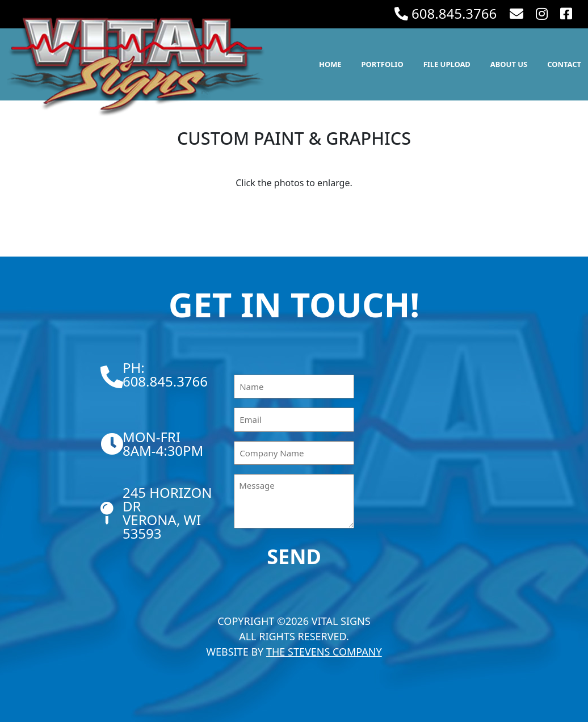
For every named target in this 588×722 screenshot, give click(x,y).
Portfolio (383, 64)
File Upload (447, 64)
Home (330, 64)
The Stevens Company (324, 652)
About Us (509, 64)
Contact (564, 64)
